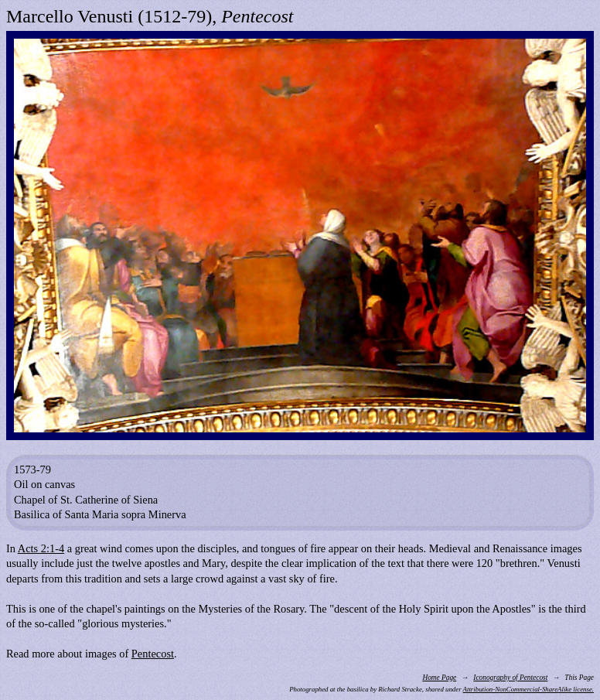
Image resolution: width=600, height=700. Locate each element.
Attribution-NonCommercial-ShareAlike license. (528, 689)
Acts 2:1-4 (41, 548)
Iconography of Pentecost (510, 678)
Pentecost (153, 654)
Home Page (439, 678)
